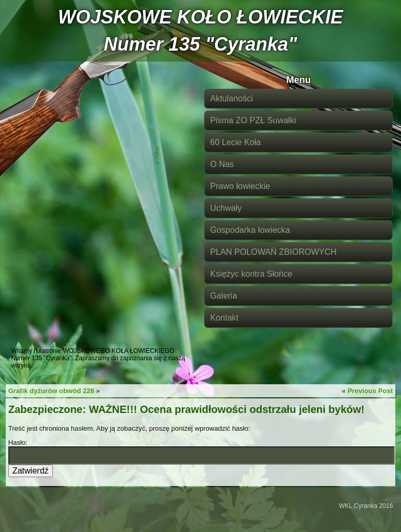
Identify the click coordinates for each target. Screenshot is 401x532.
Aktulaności (231, 98)
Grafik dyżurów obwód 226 (51, 391)
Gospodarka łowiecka (250, 230)
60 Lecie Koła (235, 142)
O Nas (222, 164)
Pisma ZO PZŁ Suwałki (253, 120)
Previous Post (370, 391)
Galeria (223, 296)
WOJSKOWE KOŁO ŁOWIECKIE (200, 17)
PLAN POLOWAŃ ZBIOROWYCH (273, 252)
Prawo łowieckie (240, 186)
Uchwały (226, 208)
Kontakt (224, 318)
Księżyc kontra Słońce (251, 274)
